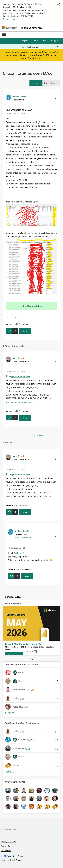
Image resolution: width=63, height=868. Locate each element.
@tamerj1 (20, 553)
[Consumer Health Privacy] (32, 860)
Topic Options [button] (50, 83)
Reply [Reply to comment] (25, 418)
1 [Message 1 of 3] (14, 324)
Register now (9, 19)
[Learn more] (14, 655)
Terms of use (7, 846)
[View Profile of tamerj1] (16, 358)
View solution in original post (19, 402)
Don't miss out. (35, 58)
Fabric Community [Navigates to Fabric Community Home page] (31, 28)
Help (44, 41)
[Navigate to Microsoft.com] (10, 28)
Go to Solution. (35, 306)
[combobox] (40, 47)
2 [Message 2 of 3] (14, 411)
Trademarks (6, 850)
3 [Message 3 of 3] (16, 569)
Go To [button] (54, 41)
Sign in (35, 41)
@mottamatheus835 (21, 377)
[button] (36, 83)
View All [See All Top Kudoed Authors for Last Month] (10, 771)
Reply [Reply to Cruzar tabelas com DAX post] (25, 331)
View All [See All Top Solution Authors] (10, 713)
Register (25, 41)
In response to (23, 538)
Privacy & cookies (9, 842)
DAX (16, 317)
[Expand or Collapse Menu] (4, 35)
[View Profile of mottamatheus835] (21, 96)
